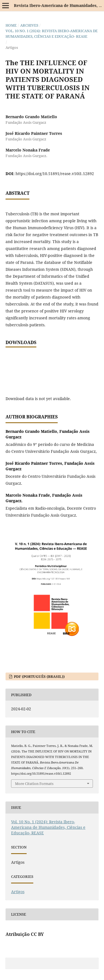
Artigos (18, 892)
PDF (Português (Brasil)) (39, 676)
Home (11, 25)
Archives (29, 25)
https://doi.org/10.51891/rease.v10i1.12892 (55, 174)
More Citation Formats (34, 784)
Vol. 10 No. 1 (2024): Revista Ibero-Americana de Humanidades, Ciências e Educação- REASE (52, 34)
